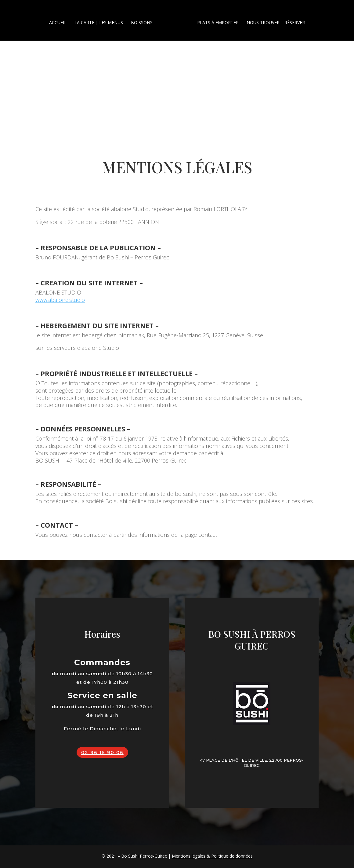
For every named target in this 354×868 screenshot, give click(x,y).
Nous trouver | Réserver (273, 20)
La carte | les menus (101, 20)
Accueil (60, 20)
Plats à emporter (215, 20)
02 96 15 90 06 (102, 752)
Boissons (144, 20)
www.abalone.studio (60, 300)
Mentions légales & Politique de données (212, 856)
